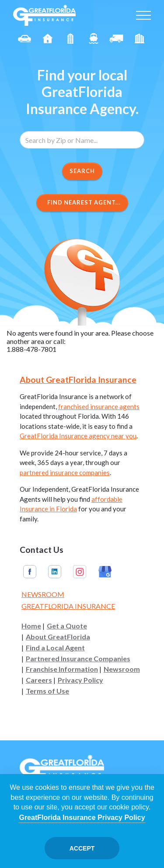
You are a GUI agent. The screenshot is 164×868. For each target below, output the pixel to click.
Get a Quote (67, 626)
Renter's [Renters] (140, 38)
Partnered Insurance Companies (78, 659)
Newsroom (122, 669)
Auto (24, 38)
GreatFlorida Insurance (68, 606)
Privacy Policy (80, 680)
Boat (94, 38)
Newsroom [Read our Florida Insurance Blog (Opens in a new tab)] (43, 594)
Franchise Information (62, 669)
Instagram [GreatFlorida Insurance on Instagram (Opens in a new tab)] (80, 572)
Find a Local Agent (55, 648)
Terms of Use (47, 691)
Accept (82, 848)
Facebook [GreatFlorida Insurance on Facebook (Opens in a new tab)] (30, 572)
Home (31, 626)
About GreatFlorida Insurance (78, 380)
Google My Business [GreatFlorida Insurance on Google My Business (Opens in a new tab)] (105, 572)
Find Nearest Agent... (82, 202)
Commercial (116, 38)
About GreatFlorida (58, 637)
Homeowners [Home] (48, 38)
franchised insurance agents (99, 406)
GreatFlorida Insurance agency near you (78, 436)
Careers (39, 680)
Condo (70, 38)
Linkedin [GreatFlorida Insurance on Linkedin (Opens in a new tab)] (55, 572)
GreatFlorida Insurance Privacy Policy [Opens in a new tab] (82, 818)
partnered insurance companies (65, 472)
